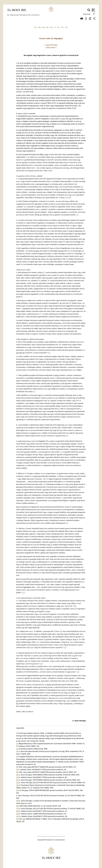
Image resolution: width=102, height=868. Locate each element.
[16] (67, 523)
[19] (65, 648)
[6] (22, 297)
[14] (44, 484)
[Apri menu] (93, 10)
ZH (67, 27)
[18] (83, 637)
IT (55, 27)
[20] (41, 664)
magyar (87, 15)
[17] (24, 593)
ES (44, 27)
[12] (67, 436)
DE (35, 27)
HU (51, 27)
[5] (44, 272)
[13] (62, 452)
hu (9, 15)
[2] (26, 207)
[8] (80, 317)
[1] (26, 157)
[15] (36, 503)
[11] (34, 392)
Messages (15, 15)
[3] (78, 215)
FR (47, 27)
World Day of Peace (30, 15)
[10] (49, 353)
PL (59, 27)
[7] (41, 314)
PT (63, 27)
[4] (84, 254)
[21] (78, 672)
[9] (20, 328)
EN (40, 27)
